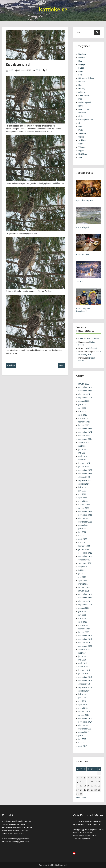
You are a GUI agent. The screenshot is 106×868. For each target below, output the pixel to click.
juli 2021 (82, 570)
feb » (84, 798)
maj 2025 (82, 411)
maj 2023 (82, 494)
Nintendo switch (85, 109)
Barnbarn (82, 54)
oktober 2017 (84, 725)
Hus (80, 85)
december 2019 (85, 636)
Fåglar (39, 70)
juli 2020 (82, 612)
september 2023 (85, 480)
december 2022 (85, 511)
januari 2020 (84, 632)
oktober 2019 (84, 643)
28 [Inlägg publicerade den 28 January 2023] (96, 790)
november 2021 (85, 556)
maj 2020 (82, 618)
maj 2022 (82, 536)
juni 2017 (82, 739)
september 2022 (85, 522)
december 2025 (85, 387)
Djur (80, 61)
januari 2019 (84, 674)
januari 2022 (84, 549)
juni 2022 (82, 532)
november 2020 (85, 598)
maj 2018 (82, 701)
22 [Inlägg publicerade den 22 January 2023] (99, 786)
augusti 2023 (84, 484)
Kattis (11, 70)
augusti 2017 (84, 732)
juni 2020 (82, 615)
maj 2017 (82, 743)
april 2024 (83, 456)
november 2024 (85, 432)
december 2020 (85, 594)
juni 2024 (82, 449)
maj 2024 (82, 453)
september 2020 (85, 605)
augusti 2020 (84, 608)
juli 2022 (82, 529)
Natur (81, 106)
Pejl (80, 127)
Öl (79, 123)
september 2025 (85, 398)
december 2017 (85, 718)
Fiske (81, 71)
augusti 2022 (84, 525)
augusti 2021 (84, 567)
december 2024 (85, 429)
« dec (78, 798)
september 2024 (85, 439)
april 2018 (83, 705)
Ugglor (81, 151)
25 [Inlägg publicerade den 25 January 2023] (85, 790)
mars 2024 (83, 460)
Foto (80, 75)
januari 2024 (84, 467)
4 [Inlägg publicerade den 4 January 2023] (85, 777)
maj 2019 (82, 660)
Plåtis (81, 130)
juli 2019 (82, 653)
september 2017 (85, 729)
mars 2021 (83, 584)
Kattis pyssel (84, 95)
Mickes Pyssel (85, 102)
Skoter (81, 137)
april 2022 (83, 539)
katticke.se (53, 9)
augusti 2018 (84, 691)
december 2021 (85, 553)
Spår (80, 144)
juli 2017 (82, 736)
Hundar (82, 82)
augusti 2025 (84, 401)
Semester (83, 133)
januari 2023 (84, 508)
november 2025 (85, 391)
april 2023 (83, 498)
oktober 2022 (84, 518)
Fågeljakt (82, 64)
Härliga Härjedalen (86, 78)
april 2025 (83, 415)
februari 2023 (84, 505)
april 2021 (83, 580)
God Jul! (79, 282)
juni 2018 (82, 698)
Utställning (83, 154)
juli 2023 (82, 487)
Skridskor (82, 140)
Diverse (82, 58)
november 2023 (85, 474)
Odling (81, 116)
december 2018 (85, 677)
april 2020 (83, 622)
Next (61, 365)
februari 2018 (84, 712)
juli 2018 (82, 694)
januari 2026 (84, 384)
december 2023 (85, 470)
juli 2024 (82, 446)
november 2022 (85, 515)
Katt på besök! (93, 339)
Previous (11, 365)
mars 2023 (83, 501)
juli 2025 (82, 405)
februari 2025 (84, 422)
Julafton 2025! (82, 254)
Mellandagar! (82, 227)
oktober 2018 (84, 684)
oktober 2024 (84, 436)
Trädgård (82, 147)
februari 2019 (84, 670)
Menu (5, 5)
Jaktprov (82, 92)
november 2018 (85, 680)
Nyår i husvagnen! (84, 200)
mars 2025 (83, 418)
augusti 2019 (84, 649)
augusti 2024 (84, 442)
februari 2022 (84, 546)
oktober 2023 (84, 477)
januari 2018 (84, 715)
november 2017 (85, 722)
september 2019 (85, 646)
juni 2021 (82, 574)
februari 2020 (84, 629)
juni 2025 (82, 408)
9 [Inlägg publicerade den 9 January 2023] (78, 782)
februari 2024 (84, 463)
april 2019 (83, 663)
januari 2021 (84, 591)
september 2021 (85, 563)
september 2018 (85, 687)
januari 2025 (84, 425)
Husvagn (82, 89)
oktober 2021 (84, 560)
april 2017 (83, 746)
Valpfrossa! (92, 348)
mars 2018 (83, 708)
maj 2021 (82, 577)
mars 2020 (83, 625)
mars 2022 (83, 543)
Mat (80, 99)
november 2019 (85, 639)
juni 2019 (82, 656)
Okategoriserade (86, 120)
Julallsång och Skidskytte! (83, 310)
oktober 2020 (84, 601)
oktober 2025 (84, 394)
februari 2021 (84, 587)
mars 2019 (83, 667)
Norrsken (82, 113)
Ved (80, 158)
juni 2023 (82, 491)
